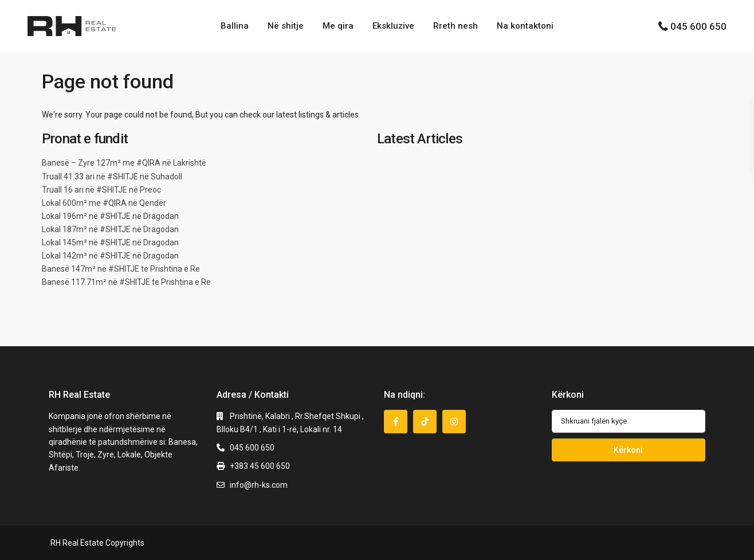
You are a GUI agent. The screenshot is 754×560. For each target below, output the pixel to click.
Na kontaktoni (525, 26)
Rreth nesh (455, 26)
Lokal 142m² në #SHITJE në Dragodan (110, 256)
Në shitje (286, 26)
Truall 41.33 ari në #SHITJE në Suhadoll (112, 177)
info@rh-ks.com (259, 485)
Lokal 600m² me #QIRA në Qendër (104, 203)
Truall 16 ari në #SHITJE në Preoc (101, 190)
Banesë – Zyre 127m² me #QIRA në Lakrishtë (124, 163)
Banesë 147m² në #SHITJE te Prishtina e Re (121, 269)
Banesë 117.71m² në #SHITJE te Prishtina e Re (126, 282)
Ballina (235, 26)
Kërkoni (628, 450)
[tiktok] (425, 422)
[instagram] (454, 422)
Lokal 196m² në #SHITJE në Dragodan (110, 216)
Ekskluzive (393, 26)
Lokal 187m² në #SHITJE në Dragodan (110, 229)
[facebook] (396, 422)
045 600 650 (698, 26)
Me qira (338, 26)
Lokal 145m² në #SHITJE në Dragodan (110, 242)
